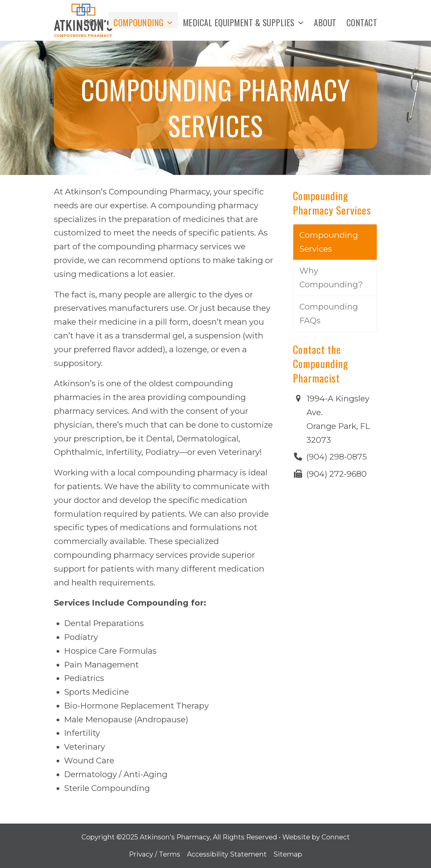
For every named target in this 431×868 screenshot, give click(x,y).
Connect (336, 837)
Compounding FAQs (329, 314)
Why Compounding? (331, 278)
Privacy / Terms (155, 854)
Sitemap (288, 854)
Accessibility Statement (227, 854)
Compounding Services (329, 242)
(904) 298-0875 (337, 457)
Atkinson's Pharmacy (175, 837)
